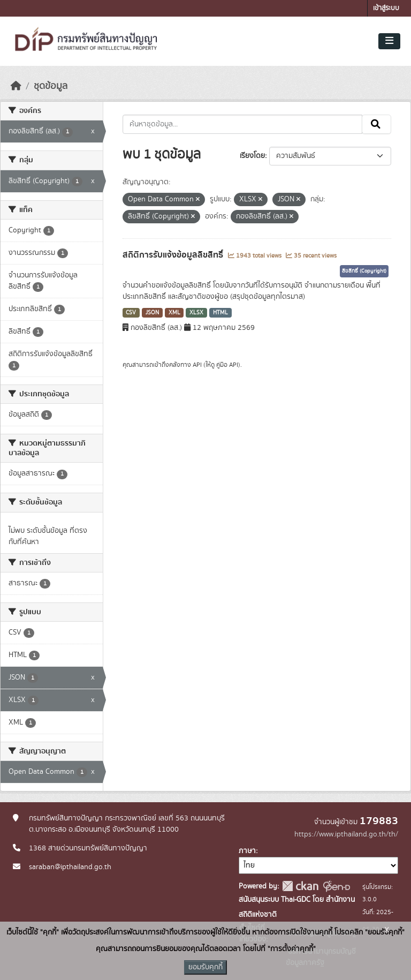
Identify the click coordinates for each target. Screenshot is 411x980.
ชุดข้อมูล (51, 86)
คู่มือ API (227, 365)
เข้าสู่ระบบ (386, 8)
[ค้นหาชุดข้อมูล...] (243, 124)
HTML (220, 313)
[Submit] (376, 124)
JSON (152, 313)
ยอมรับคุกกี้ (205, 967)
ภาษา (247, 851)
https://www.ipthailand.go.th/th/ (346, 834)
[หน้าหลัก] (16, 86)
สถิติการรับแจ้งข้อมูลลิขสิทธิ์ (174, 255)
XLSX (196, 313)
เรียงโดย (252, 156)
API (197, 365)
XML (174, 313)
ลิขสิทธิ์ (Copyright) (364, 271)
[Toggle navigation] (389, 41)
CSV (131, 313)
